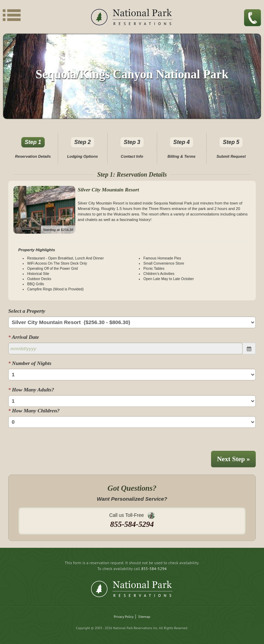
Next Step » (233, 459)
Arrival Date (24, 337)
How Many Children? (34, 410)
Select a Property (27, 311)
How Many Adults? (31, 390)
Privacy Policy (124, 617)
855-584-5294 (154, 569)
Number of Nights (30, 363)
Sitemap (144, 617)
